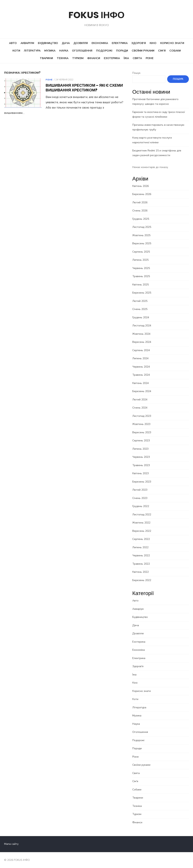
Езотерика (112, 58)
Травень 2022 (141, 564)
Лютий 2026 (140, 202)
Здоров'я (138, 666)
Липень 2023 (140, 449)
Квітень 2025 (141, 285)
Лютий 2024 (140, 400)
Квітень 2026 (141, 186)
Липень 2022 (140, 547)
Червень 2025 (141, 268)
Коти (16, 51)
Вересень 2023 (142, 432)
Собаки (175, 51)
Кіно (153, 43)
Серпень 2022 (141, 539)
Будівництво (48, 43)
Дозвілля (81, 43)
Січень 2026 (140, 211)
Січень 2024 (140, 408)
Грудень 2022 (141, 506)
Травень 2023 (141, 465)
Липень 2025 (140, 260)
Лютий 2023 (140, 490)
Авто (13, 43)
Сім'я (135, 781)
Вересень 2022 (142, 531)
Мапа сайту (11, 844)
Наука (64, 51)
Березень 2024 (142, 391)
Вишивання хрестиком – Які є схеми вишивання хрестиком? (84, 88)
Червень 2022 (141, 555)
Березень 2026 (142, 194)
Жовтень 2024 (141, 334)
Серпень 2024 (141, 350)
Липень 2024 (140, 358)
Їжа (126, 58)
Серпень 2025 (141, 252)
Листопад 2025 (142, 227)
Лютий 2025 (140, 301)
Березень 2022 (142, 580)
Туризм (78, 58)
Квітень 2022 (141, 572)
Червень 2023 (141, 457)
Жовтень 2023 (141, 424)
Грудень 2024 (141, 317)
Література (32, 51)
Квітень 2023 (141, 473)
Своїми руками (143, 51)
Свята (137, 58)
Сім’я (162, 51)
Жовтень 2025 (141, 235)
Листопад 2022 (142, 515)
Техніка (63, 58)
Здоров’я (139, 43)
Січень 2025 (140, 309)
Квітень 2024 (141, 383)
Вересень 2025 (142, 243)
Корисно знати (172, 43)
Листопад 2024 (142, 326)
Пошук (136, 73)
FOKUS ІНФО (96, 15)
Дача (66, 43)
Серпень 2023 (141, 441)
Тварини (46, 58)
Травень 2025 (141, 276)
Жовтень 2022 (141, 523)
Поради (122, 51)
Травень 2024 (141, 375)
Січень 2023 (140, 498)
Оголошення (82, 51)
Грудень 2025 (141, 219)
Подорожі (104, 51)
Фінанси (94, 58)
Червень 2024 (141, 367)
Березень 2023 (142, 482)
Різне (150, 58)
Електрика (120, 43)
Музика (50, 51)
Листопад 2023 (142, 416)
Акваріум (27, 43)
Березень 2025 (142, 293)
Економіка (100, 43)
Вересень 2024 (142, 342)
